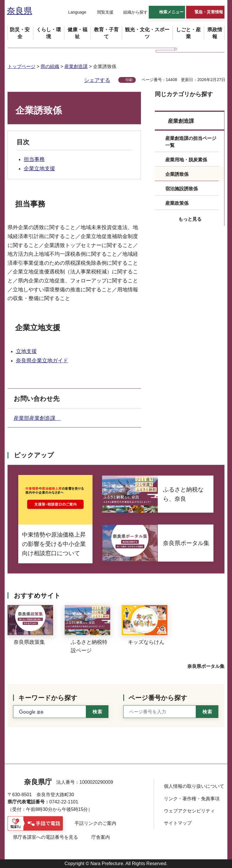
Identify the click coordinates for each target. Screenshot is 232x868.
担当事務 (34, 159)
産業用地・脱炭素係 (186, 160)
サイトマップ (178, 823)
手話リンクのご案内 (95, 823)
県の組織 (50, 66)
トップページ (21, 66)
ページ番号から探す (158, 698)
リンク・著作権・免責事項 (192, 799)
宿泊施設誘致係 (182, 189)
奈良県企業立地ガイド (42, 361)
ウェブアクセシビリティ (189, 811)
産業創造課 (76, 66)
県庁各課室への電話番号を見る (46, 837)
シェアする (97, 80)
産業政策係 (177, 203)
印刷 (129, 80)
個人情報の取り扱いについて (194, 786)
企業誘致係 (177, 174)
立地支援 (26, 351)
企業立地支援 (39, 169)
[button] (74, 12)
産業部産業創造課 (37, 418)
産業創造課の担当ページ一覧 (191, 142)
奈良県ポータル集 (206, 666)
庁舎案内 (101, 837)
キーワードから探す (48, 698)
